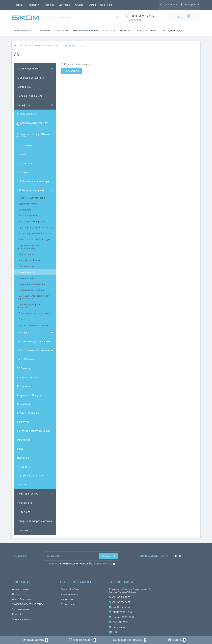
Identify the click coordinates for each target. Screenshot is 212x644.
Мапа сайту (18, 614)
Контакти (108, 5)
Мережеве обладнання (86, 31)
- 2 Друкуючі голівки (28, 204)
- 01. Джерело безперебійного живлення (33, 135)
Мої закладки (67, 599)
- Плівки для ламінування (31, 290)
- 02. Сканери (23, 172)
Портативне (62, 31)
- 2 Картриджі (24, 210)
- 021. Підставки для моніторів (33, 181)
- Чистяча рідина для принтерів (34, 325)
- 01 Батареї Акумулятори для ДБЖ (32, 124)
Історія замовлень (70, 594)
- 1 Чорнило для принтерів (31, 198)
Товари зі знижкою (21, 619)
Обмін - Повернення (71, 5)
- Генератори (23, 404)
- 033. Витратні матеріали (30, 190)
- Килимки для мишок (28, 413)
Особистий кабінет (70, 589)
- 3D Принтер (23, 368)
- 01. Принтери (24, 145)
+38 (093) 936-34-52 (120, 602)
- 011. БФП (21, 154)
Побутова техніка (147, 31)
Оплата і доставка (21, 589)
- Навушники (23, 458)
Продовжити (72, 71)
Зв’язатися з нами (21, 609)
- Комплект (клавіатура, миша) (33, 431)
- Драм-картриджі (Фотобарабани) (35, 228)
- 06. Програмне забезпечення (33, 350)
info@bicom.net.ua (120, 607)
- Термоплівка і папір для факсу (34, 313)
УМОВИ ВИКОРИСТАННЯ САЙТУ (28, 604)
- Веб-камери (23, 386)
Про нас (18, 5)
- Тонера (22, 319)
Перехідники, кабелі (30, 96)
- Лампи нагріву (26, 266)
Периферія (44, 31)
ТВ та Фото (24, 512)
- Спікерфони (23, 467)
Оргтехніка (126, 31)
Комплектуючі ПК (24, 31)
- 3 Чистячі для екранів (29, 216)
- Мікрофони (23, 440)
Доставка (34, 5)
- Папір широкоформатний (31, 284)
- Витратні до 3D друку (28, 395)
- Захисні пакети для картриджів (34, 239)
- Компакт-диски (26, 254)
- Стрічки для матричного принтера (31, 306)
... (190, 31)
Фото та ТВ (109, 31)
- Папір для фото (26, 272)
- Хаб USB (21, 484)
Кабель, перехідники (173, 31)
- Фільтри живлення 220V (30, 476)
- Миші (20, 449)
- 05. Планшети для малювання (33, 341)
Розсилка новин (68, 604)
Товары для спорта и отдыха (35, 521)
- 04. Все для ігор (25, 332)
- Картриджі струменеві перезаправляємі (30, 247)
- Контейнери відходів (29, 260)
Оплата (49, 5)
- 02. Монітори (24, 163)
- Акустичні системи (27, 377)
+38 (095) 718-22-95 (120, 597)
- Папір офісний (26, 278)
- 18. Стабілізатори (26, 359)
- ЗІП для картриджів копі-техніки (35, 234)
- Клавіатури (23, 422)
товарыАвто (25, 530)
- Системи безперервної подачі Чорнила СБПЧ (34, 297)
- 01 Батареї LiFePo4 (27, 114)
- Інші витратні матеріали (31, 222)
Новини (93, 5)
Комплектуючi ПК (28, 68)
